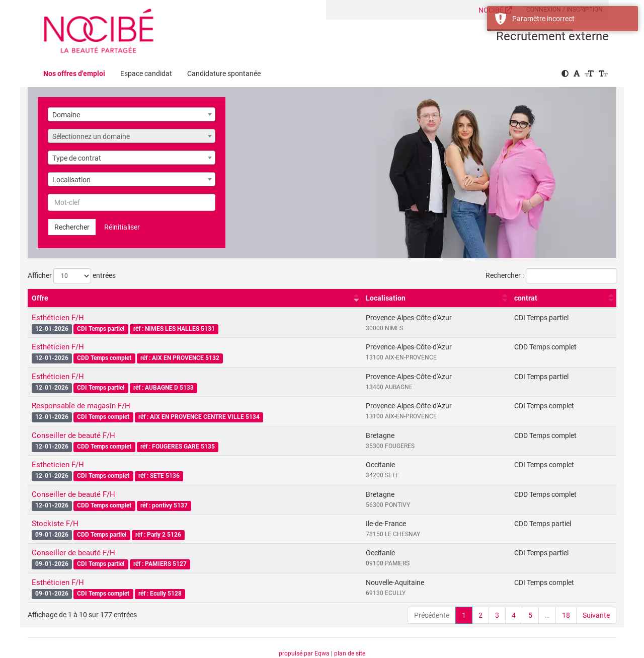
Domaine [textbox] (66, 115)
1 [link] (464, 615)
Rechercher (72, 227)
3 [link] (497, 615)
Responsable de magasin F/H (81, 406)
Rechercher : (551, 276)
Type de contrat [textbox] (77, 158)
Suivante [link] (596, 615)
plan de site (350, 653)
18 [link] (566, 615)
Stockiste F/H (55, 524)
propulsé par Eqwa (305, 653)
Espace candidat (146, 74)
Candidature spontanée (224, 74)
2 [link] (480, 615)
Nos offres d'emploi (74, 74)
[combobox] (132, 114)
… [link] (547, 615)
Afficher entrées (72, 276)
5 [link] (530, 615)
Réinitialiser (122, 227)
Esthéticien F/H (58, 318)
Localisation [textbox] (71, 180)
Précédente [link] (432, 615)
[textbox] (132, 136)
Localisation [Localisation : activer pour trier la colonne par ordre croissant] (386, 298)
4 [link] (514, 615)
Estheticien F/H (58, 465)
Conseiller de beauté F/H (73, 435)
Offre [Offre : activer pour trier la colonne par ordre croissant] (40, 298)
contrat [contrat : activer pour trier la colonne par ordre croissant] (526, 298)
